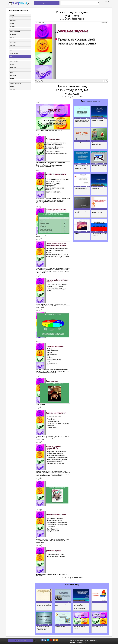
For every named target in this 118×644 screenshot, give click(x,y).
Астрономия (13, 21)
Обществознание (14, 59)
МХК (11, 51)
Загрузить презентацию (47, 3)
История (12, 37)
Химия (11, 81)
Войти (108, 2)
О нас (72, 640)
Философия (12, 78)
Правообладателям (81, 640)
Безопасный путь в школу (81, 143)
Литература (12, 40)
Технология (12, 70)
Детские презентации (15, 32)
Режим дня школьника (97, 604)
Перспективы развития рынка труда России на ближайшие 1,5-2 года (44, 605)
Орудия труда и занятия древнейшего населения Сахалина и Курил (43, 628)
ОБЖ (11, 56)
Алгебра (12, 15)
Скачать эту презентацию (72, 19)
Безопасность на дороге (81, 188)
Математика (13, 43)
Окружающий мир (14, 62)
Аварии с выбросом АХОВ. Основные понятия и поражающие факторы (81, 167)
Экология (12, 86)
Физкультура (13, 75)
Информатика (13, 34)
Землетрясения (96, 188)
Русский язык (13, 67)
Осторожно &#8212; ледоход (99, 166)
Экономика (12, 89)
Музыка (11, 48)
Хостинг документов (81, 642)
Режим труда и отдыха (98, 627)
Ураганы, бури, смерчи (97, 120)
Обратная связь (92, 640)
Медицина (12, 45)
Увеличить (104, 23)
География (12, 26)
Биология (12, 23)
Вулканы (77, 234)
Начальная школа (14, 54)
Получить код (40, 23)
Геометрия (12, 29)
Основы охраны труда (61, 627)
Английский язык (14, 18)
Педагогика (12, 65)
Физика (11, 73)
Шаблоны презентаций (15, 84)
